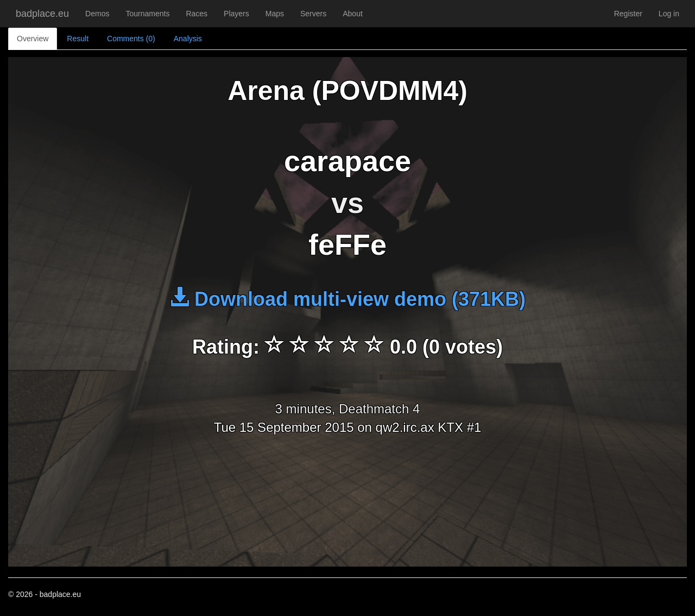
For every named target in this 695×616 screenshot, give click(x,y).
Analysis (188, 39)
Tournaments (147, 14)
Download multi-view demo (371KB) (347, 299)
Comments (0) (131, 39)
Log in (669, 14)
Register (628, 14)
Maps (275, 14)
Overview (33, 39)
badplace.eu (42, 14)
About (353, 14)
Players (236, 14)
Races (197, 14)
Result (78, 39)
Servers (313, 14)
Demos (97, 14)
